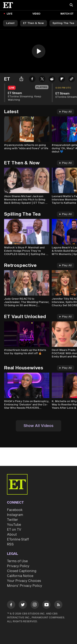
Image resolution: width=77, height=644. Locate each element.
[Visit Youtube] (46, 605)
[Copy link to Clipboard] (72, 80)
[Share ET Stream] (21, 79)
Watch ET (67, 14)
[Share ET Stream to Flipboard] (62, 80)
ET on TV (14, 530)
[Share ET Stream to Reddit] (52, 80)
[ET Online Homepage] (9, 5)
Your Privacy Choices (24, 581)
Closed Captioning (22, 571)
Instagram (15, 515)
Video (36, 14)
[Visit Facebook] (11, 605)
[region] (38, 51)
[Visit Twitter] (23, 605)
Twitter (13, 520)
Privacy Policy (18, 566)
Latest (10, 23)
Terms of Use (17, 561)
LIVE (10, 14)
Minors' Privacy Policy (25, 586)
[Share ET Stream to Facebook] (32, 80)
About (12, 535)
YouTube (14, 525)
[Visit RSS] (58, 605)
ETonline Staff (18, 539)
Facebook (15, 510)
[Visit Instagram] (35, 605)
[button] (39, 51)
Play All (66, 112)
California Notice (20, 576)
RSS (10, 544)
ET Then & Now (34, 23)
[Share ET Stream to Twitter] (42, 80)
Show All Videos (38, 426)
